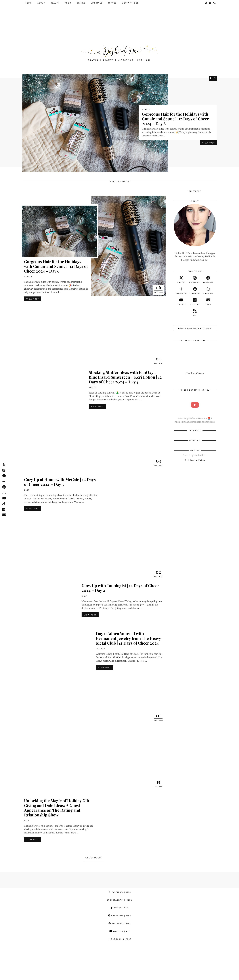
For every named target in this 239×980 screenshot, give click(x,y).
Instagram (120, 900)
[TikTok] (206, 3)
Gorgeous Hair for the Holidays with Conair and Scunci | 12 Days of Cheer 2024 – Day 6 (175, 119)
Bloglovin (120, 939)
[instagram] (195, 280)
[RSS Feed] (210, 3)
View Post (208, 144)
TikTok (120, 908)
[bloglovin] (181, 291)
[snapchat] (208, 291)
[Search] (215, 3)
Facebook (120, 916)
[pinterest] (195, 291)
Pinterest (120, 924)
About (41, 3)
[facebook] (208, 280)
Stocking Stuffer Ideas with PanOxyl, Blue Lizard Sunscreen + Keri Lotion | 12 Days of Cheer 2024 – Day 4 (125, 377)
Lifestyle (97, 3)
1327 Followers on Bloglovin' (195, 329)
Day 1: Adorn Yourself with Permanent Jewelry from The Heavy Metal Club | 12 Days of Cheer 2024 (128, 639)
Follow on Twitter (195, 460)
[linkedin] (195, 302)
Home (28, 3)
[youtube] (181, 302)
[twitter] (181, 280)
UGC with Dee (130, 3)
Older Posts (94, 858)
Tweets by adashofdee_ (195, 455)
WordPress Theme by (202, 977)
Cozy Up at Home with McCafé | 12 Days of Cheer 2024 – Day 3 (60, 482)
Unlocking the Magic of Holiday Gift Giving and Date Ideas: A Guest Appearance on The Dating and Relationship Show (57, 808)
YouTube (120, 932)
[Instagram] (15, 958)
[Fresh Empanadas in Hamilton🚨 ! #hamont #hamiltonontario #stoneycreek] (195, 405)
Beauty (55, 3)
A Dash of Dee (38, 977)
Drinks (81, 3)
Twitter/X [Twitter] (120, 892)
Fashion (100, 649)
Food (68, 3)
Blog (27, 490)
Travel (112, 3)
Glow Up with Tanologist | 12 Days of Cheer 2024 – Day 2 (120, 588)
